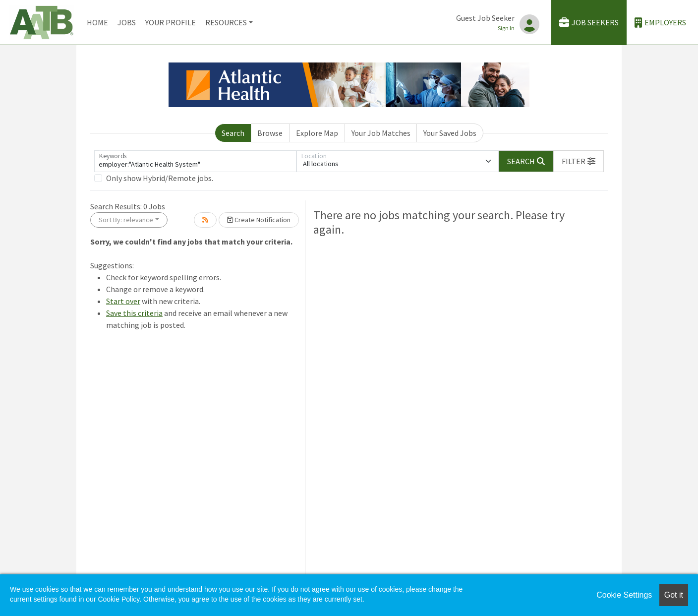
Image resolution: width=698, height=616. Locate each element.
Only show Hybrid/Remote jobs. (160, 178)
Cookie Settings (624, 595)
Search (233, 133)
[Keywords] (195, 161)
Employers (660, 23)
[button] (579, 161)
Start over (123, 301)
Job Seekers (589, 23)
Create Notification (259, 220)
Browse (270, 133)
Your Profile (171, 22)
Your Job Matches (381, 133)
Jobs (127, 22)
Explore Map (317, 133)
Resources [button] (226, 22)
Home (97, 22)
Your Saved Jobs (450, 133)
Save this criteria (134, 313)
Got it (674, 595)
